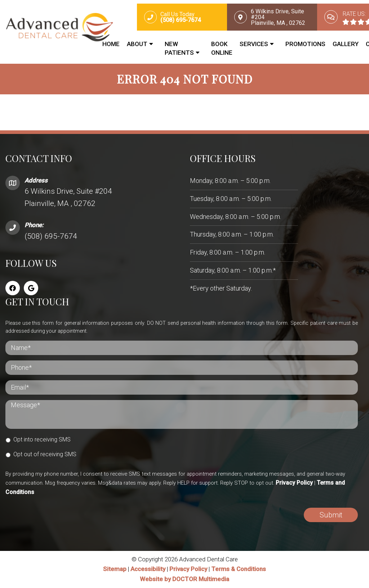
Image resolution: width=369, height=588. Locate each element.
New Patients (179, 48)
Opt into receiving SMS (42, 440)
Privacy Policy (294, 483)
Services (254, 44)
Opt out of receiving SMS (45, 455)
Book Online (222, 48)
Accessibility (148, 570)
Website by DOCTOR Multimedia (184, 579)
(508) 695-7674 (51, 237)
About (137, 44)
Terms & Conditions (239, 570)
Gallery (346, 44)
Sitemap (115, 570)
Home (111, 44)
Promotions (305, 44)
